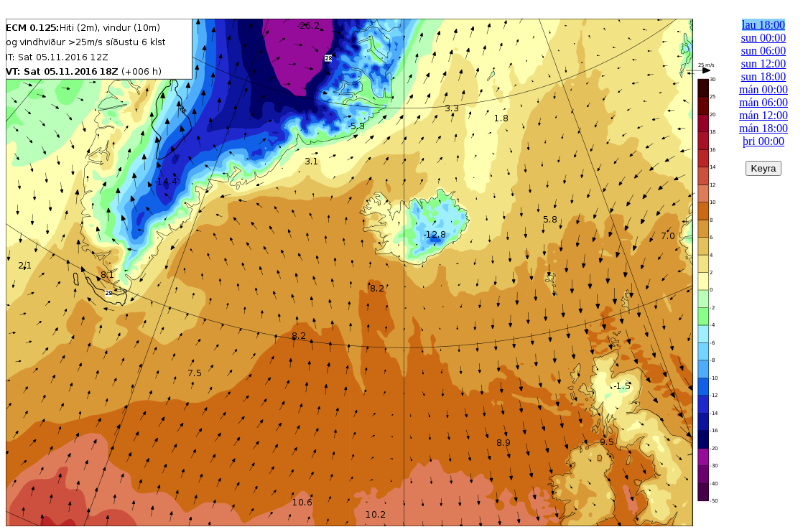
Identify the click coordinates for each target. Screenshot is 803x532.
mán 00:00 (763, 89)
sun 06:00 (764, 51)
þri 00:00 (763, 141)
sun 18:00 (764, 76)
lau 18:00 (763, 25)
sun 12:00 (764, 64)
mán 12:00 (763, 115)
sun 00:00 (764, 38)
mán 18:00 (763, 128)
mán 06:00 (763, 102)
